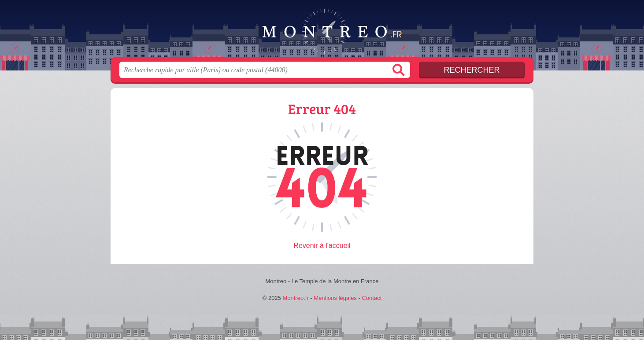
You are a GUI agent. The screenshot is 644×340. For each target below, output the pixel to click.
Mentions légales (335, 298)
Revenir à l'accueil (322, 246)
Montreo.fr (322, 31)
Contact (372, 298)
